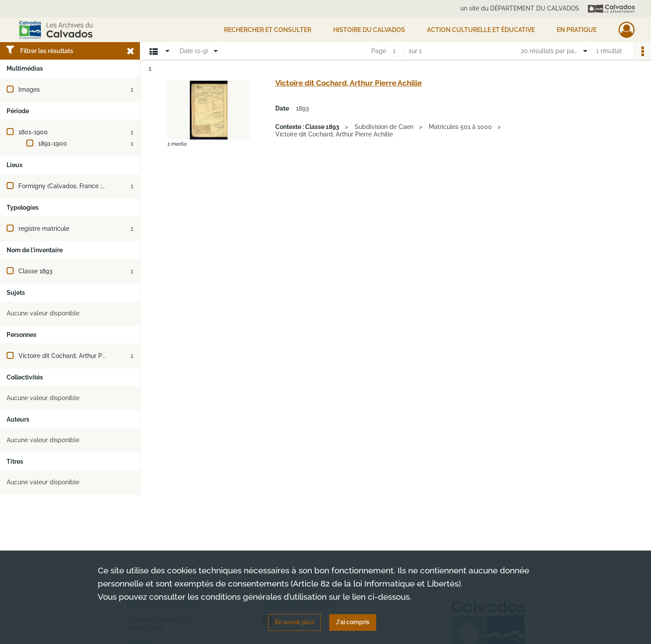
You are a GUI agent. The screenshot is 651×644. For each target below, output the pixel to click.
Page (379, 51)
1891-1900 (53, 143)
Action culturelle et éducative (481, 30)
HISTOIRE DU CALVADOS (369, 30)
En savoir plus (295, 622)
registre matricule (44, 229)
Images (29, 89)
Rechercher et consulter (268, 30)
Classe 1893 (36, 271)
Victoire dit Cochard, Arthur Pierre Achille (77, 356)
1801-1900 (33, 132)
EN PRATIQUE (577, 30)
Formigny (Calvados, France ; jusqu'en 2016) (81, 186)
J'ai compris (353, 622)
